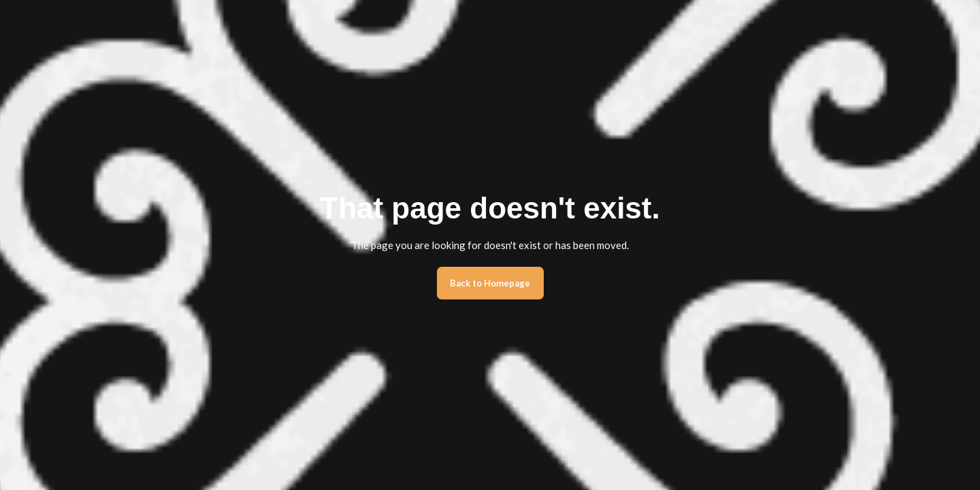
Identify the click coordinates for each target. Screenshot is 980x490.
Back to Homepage (490, 283)
